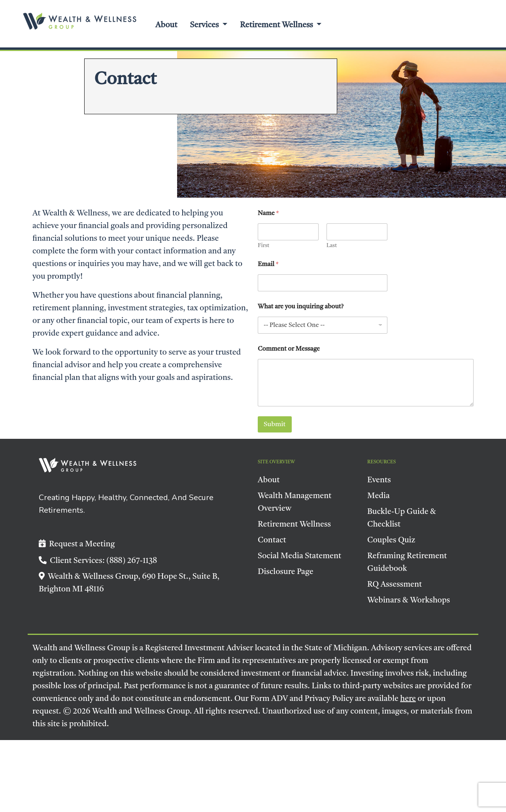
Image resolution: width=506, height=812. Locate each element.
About (166, 25)
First (263, 245)
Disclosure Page (286, 572)
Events (379, 480)
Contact (272, 540)
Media (379, 496)
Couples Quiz (391, 540)
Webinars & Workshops (409, 601)
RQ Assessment (395, 585)
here (408, 699)
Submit (275, 424)
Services (205, 25)
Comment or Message (289, 349)
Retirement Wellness (277, 25)
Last (332, 245)
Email (268, 264)
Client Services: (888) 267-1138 (98, 561)
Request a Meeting (77, 544)
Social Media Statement (299, 556)
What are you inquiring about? (301, 307)
